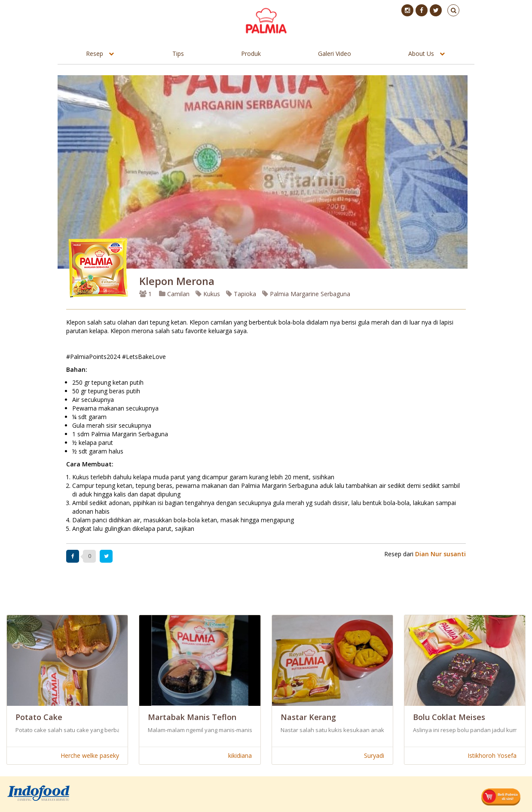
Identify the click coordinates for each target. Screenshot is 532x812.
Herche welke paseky (90, 755)
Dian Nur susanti (440, 554)
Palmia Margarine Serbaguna (306, 294)
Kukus (208, 294)
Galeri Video (335, 54)
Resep (95, 54)
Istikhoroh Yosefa (492, 755)
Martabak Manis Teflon (192, 717)
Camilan (174, 294)
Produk (251, 54)
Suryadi (374, 755)
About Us (421, 54)
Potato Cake (39, 717)
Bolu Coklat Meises (449, 717)
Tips (178, 54)
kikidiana (240, 755)
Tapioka (241, 294)
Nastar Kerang (308, 717)
